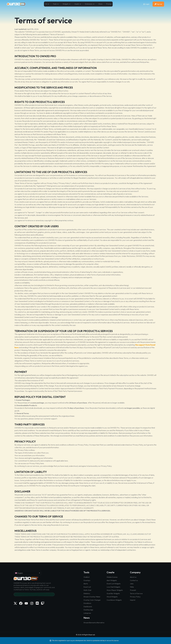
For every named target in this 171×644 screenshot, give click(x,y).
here (42, 463)
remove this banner (113, 641)
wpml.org (70, 641)
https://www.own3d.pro (82, 37)
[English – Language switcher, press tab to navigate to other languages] (27, 573)
